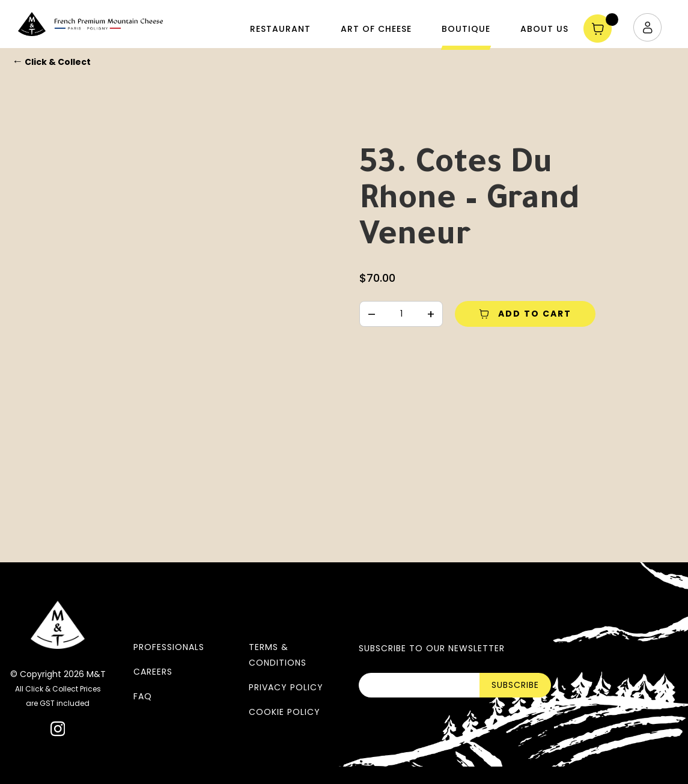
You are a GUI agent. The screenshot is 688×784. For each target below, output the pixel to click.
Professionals (169, 647)
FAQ (143, 696)
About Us (544, 29)
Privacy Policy (286, 687)
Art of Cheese (376, 29)
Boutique (466, 29)
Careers (153, 672)
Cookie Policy (285, 712)
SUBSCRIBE (515, 685)
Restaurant (280, 29)
